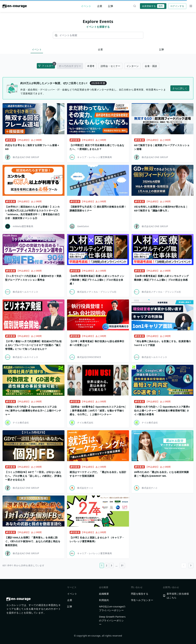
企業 (100, 6)
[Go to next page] (191, 566)
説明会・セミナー (110, 66)
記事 (111, 6)
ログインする (177, 6)
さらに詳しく (180, 88)
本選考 (91, 66)
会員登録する (153, 6)
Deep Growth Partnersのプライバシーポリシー (112, 620)
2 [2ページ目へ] (107, 565)
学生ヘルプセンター (142, 600)
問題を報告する (140, 594)
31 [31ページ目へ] (122, 565)
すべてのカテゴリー (70, 66)
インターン (133, 66)
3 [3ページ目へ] (111, 565)
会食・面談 (151, 66)
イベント (86, 6)
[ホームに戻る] (15, 7)
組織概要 (104, 594)
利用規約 (104, 600)
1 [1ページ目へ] (102, 565)
